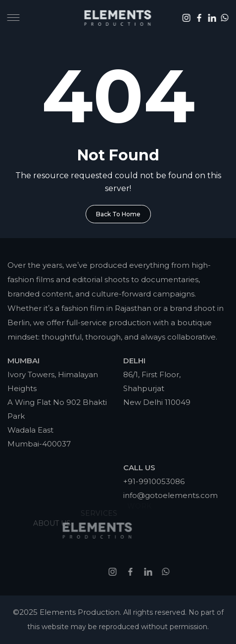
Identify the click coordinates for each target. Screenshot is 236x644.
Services (99, 507)
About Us (52, 515)
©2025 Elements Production (66, 612)
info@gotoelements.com (170, 495)
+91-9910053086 (154, 481)
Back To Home (118, 214)
